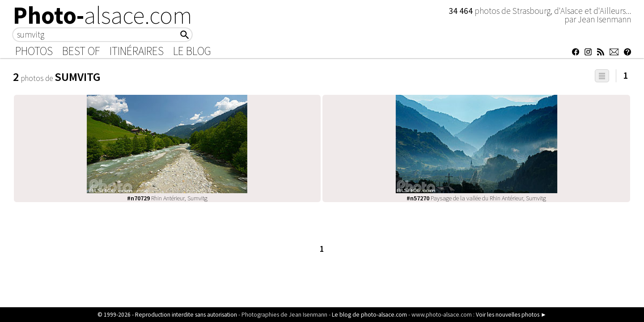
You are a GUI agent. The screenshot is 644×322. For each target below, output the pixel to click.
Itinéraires (137, 51)
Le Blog (192, 51)
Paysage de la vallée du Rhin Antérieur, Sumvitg (476, 198)
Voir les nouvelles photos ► (511, 315)
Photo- (103, 15)
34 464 (462, 11)
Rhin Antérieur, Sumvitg (167, 198)
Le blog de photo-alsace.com (369, 315)
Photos (34, 51)
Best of (81, 51)
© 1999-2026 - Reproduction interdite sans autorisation (167, 315)
